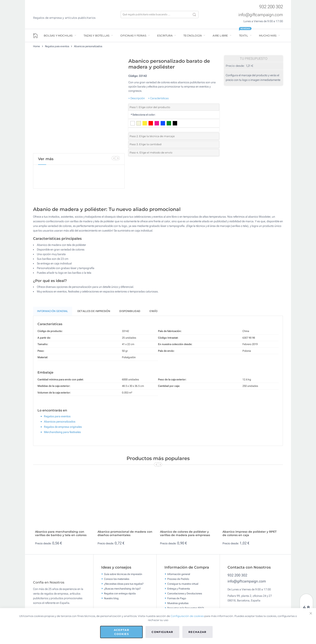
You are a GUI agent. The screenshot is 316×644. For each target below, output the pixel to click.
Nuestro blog (111, 600)
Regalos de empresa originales (63, 429)
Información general (179, 576)
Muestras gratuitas (178, 605)
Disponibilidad (130, 313)
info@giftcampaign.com (261, 15)
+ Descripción (137, 98)
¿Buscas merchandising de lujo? (122, 590)
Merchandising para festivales (62, 434)
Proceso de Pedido (178, 581)
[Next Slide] (118, 158)
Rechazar (197, 632)
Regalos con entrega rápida (120, 595)
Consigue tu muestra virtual (183, 586)
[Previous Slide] (114, 158)
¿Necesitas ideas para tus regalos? (124, 586)
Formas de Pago (177, 600)
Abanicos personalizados (88, 46)
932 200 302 (271, 7)
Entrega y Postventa (179, 590)
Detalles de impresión (94, 313)
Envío (154, 313)
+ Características (158, 98)
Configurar (162, 632)
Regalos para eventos (57, 46)
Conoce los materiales (117, 581)
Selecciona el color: (143, 115)
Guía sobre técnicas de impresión (123, 576)
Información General (53, 313)
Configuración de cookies (187, 616)
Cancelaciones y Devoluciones (185, 595)
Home (36, 46)
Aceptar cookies (122, 632)
